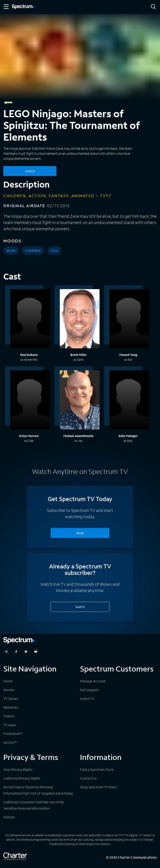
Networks (11, 707)
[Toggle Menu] (6, 7)
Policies (9, 817)
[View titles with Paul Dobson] (30, 319)
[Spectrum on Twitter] (26, 652)
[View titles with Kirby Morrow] (30, 401)
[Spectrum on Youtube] (36, 652)
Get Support (89, 690)
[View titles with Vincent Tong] (129, 319)
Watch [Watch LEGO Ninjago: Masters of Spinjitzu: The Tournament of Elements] (30, 171)
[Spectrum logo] (23, 7)
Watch (80, 607)
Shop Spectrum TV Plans (98, 787)
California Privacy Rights (22, 778)
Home (8, 681)
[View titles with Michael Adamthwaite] (80, 401)
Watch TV (87, 699)
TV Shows (11, 699)
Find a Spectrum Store (97, 769)
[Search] (153, 7)
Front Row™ (13, 734)
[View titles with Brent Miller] (80, 319)
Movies (9, 690)
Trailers (9, 716)
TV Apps (10, 725)
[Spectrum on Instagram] (6, 652)
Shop (80, 533)
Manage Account (93, 681)
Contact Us (88, 778)
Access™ (10, 742)
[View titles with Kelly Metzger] (129, 401)
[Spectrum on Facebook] (16, 652)
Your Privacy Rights (18, 769)
